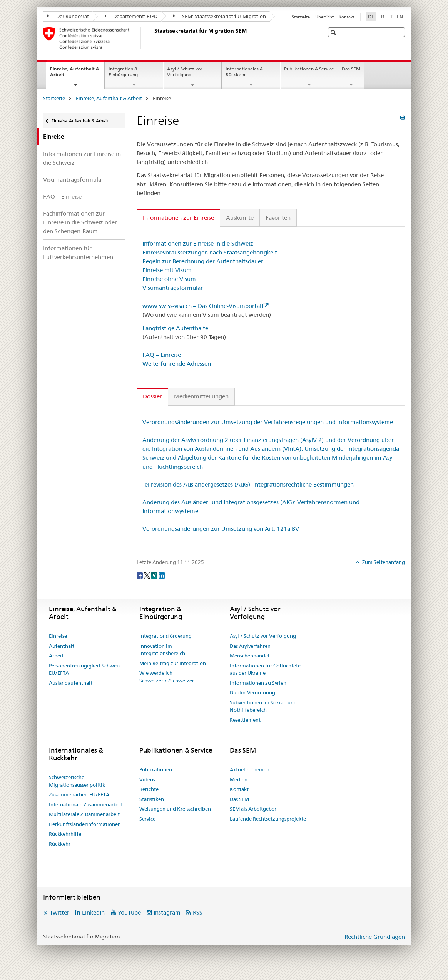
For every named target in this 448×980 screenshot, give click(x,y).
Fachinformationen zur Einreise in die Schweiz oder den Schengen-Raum (80, 222)
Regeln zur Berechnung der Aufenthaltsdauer (203, 261)
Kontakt (347, 17)
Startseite (301, 17)
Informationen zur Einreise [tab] (178, 218)
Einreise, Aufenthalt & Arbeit (75, 74)
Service (147, 819)
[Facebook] (140, 575)
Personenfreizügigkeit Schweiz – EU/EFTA (87, 669)
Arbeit (56, 656)
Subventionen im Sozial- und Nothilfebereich (263, 706)
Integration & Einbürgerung (123, 72)
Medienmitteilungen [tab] (201, 396)
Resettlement (245, 720)
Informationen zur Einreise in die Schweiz (82, 158)
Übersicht (324, 17)
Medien (239, 779)
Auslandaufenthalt (71, 683)
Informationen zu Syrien (258, 683)
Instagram (167, 912)
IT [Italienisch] (390, 17)
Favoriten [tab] (278, 218)
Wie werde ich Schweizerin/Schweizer (167, 677)
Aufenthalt (62, 646)
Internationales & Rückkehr (244, 72)
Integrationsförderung (165, 636)
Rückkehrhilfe (65, 834)
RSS (198, 912)
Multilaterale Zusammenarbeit (84, 814)
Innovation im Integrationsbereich (162, 650)
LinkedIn (93, 912)
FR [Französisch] (381, 17)
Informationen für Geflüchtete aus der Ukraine (265, 669)
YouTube (129, 912)
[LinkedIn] (162, 575)
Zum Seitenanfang (383, 562)
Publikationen (156, 769)
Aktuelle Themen (250, 769)
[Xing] (155, 575)
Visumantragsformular (73, 180)
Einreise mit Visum (167, 270)
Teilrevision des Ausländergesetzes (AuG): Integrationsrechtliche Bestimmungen (248, 484)
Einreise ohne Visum (169, 279)
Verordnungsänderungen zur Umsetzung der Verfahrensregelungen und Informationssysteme (268, 422)
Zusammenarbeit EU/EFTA (79, 794)
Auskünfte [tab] (240, 218)
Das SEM (351, 69)
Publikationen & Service (309, 69)
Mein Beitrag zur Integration (173, 663)
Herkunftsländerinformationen (85, 824)
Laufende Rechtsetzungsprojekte (268, 819)
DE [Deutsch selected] (371, 17)
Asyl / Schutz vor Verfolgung (185, 72)
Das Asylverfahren (250, 646)
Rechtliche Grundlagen (375, 937)
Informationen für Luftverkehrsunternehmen (78, 253)
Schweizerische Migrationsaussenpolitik (77, 781)
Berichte (149, 789)
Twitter (59, 912)
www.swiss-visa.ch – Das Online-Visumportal (202, 306)
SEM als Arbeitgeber (253, 809)
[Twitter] (148, 575)
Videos (147, 779)
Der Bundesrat (68, 16)
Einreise (58, 636)
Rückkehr (60, 844)
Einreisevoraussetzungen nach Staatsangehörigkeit (210, 252)
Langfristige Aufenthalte (175, 328)
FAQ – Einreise (62, 197)
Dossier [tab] (152, 396)
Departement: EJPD (131, 16)
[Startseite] (153, 38)
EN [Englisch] (400, 17)
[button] (334, 33)
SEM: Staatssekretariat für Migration (220, 16)
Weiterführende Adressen (177, 364)
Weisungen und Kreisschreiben (175, 809)
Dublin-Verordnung (252, 692)
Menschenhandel (250, 656)
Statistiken (152, 799)
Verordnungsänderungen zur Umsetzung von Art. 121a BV (221, 529)
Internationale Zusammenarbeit (86, 804)
